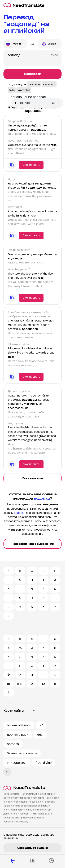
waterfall (24, 90)
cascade (34, 84)
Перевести (33, 74)
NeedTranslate (24, 5)
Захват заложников (22, 753)
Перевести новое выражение (33, 544)
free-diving (44, 763)
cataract (49, 84)
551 (40, 735)
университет (17, 763)
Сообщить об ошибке (33, 848)
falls (12, 90)
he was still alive (19, 725)
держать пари (18, 735)
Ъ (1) (20, 684)
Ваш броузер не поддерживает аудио (37, 103)
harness (13, 744)
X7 (41, 725)
